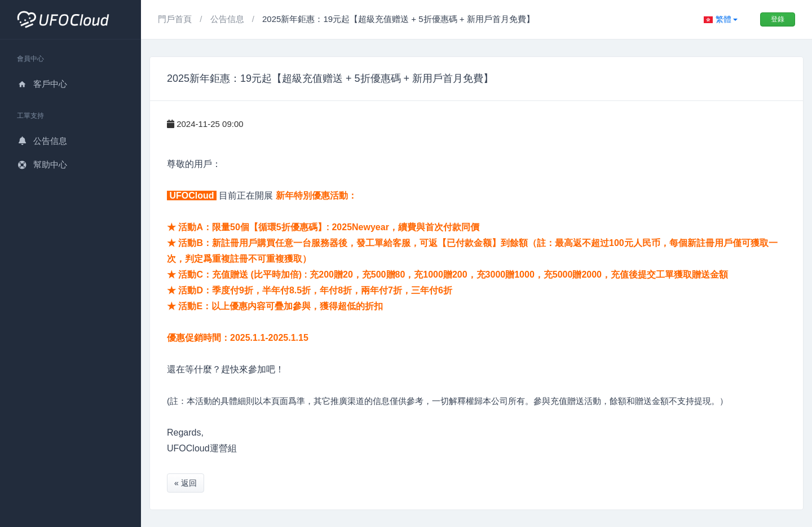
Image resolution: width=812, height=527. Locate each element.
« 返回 (186, 483)
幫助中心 (42, 164)
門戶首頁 (176, 19)
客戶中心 (42, 84)
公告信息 (42, 141)
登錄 (778, 19)
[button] (721, 19)
